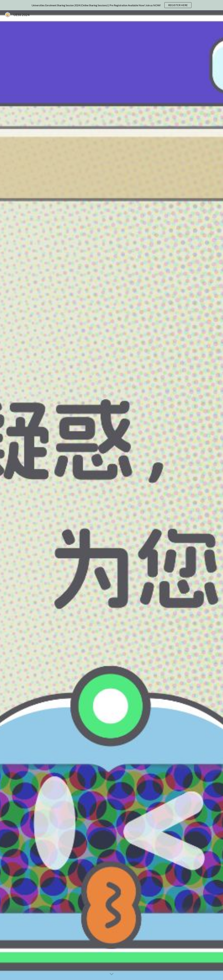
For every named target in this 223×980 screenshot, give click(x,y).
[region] (111, 5)
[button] (112, 974)
